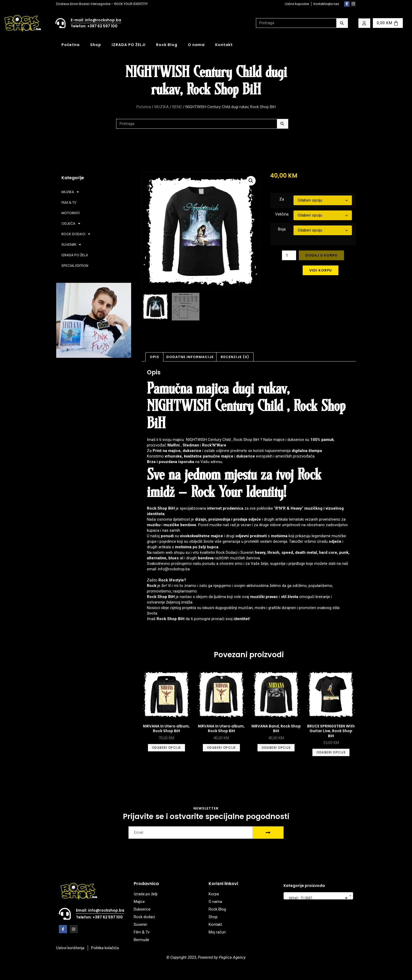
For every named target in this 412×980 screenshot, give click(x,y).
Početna (71, 45)
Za (282, 199)
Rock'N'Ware (214, 445)
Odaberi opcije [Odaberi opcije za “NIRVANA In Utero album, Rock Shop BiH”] (166, 748)
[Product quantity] (289, 255)
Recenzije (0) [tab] (235, 357)
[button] (251, 181)
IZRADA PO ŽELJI (129, 45)
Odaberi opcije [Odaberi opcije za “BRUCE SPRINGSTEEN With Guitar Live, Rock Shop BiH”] (331, 752)
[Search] (342, 23)
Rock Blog (167, 45)
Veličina (282, 214)
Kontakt (224, 45)
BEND (177, 107)
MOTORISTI (71, 213)
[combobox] (318, 896)
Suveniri (247, 552)
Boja (282, 229)
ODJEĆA (71, 223)
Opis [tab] (154, 357)
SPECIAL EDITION (75, 266)
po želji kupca (205, 547)
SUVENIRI (71, 245)
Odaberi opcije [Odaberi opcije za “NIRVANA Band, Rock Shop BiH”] (276, 748)
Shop (96, 45)
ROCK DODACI (76, 234)
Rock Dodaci (227, 552)
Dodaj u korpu (321, 255)
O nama (196, 45)
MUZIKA (162, 107)
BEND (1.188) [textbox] (317, 898)
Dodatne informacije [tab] (190, 357)
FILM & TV (69, 202)
